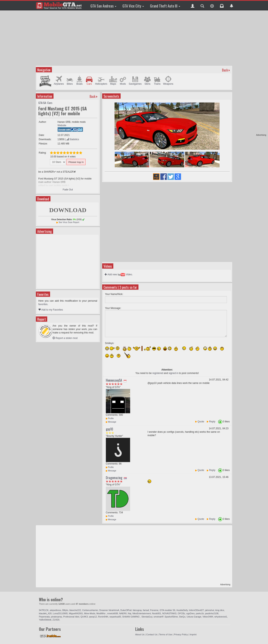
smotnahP (159, 617)
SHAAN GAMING (131, 617)
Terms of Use (166, 634)
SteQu (182, 617)
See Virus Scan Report (69, 222)
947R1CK (44, 610)
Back (225, 70)
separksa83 (115, 617)
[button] (193, 5)
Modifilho (101, 613)
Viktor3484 (208, 617)
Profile (110, 418)
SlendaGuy (147, 617)
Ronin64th (103, 617)
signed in (173, 373)
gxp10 (109, 429)
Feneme (154, 610)
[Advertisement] (251, 73)
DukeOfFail (126, 610)
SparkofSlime (171, 617)
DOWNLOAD (68, 210)
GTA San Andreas (103, 6)
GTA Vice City (133, 6)
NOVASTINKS (169, 613)
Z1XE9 (56, 620)
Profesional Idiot (71, 617)
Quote (201, 422)
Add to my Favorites (51, 310)
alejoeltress (56, 610)
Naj (130, 613)
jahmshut (210, 610)
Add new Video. (119, 274)
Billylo (65, 610)
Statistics (73, 139)
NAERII (123, 613)
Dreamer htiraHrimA (109, 610)
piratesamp (56, 617)
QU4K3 (84, 617)
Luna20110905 (60, 613)
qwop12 (93, 617)
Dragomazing (114, 478)
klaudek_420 (45, 613)
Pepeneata (44, 617)
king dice (220, 610)
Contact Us (152, 634)
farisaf (146, 610)
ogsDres (190, 613)
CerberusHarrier (90, 610)
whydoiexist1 (221, 617)
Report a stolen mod (65, 338)
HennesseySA (114, 380)
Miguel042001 (76, 613)
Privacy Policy (181, 634)
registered (158, 373)
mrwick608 (113, 613)
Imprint (193, 634)
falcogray (137, 610)
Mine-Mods (90, 613)
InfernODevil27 (196, 610)
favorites (43, 304)
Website (62, 125)
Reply (212, 422)
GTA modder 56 (167, 610)
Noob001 (157, 613)
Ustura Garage (194, 617)
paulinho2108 (212, 613)
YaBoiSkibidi (45, 620)
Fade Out (68, 190)
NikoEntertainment (142, 613)
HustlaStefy (182, 610)
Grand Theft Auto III (165, 6)
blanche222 (75, 610)
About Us (140, 634)
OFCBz (181, 613)
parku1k (200, 613)
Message (111, 422)
